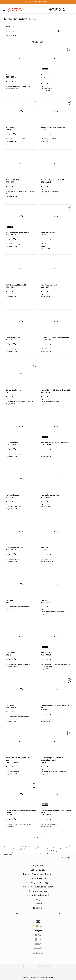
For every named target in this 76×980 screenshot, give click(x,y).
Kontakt (38, 904)
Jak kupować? (38, 870)
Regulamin (38, 866)
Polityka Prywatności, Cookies (38, 874)
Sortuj (7, 27)
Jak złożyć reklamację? (38, 883)
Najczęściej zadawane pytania (38, 887)
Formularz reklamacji (38, 895)
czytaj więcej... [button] (67, 858)
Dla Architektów (38, 878)
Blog (38, 899)
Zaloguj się (38, 908)
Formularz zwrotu (38, 891)
